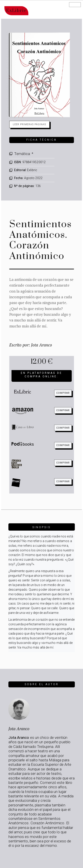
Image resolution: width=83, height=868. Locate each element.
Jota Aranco (19, 729)
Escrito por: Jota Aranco (31, 345)
